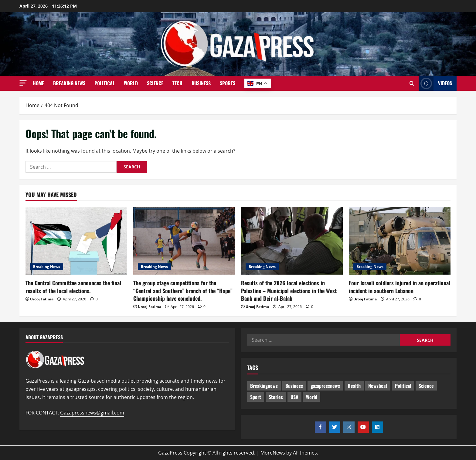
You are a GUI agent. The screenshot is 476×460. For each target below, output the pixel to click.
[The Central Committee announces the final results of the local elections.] (76, 241)
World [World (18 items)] (312, 397)
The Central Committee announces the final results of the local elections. (73, 287)
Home (38, 83)
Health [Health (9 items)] (354, 386)
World (131, 83)
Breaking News (69, 83)
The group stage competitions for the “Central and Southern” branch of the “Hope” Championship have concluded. (183, 290)
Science (155, 83)
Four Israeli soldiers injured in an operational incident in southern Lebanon (399, 287)
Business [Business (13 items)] (294, 386)
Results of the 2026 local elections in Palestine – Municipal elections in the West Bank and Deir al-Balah (289, 290)
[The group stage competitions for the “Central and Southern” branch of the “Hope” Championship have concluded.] (184, 241)
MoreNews (273, 453)
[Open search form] (412, 83)
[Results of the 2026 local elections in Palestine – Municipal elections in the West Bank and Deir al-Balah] (292, 241)
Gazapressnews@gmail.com (92, 413)
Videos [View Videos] (435, 83)
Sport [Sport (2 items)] (256, 397)
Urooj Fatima (42, 299)
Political (105, 83)
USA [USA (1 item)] (294, 397)
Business (201, 83)
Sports (228, 83)
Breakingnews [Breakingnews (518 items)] (264, 386)
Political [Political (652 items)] (403, 386)
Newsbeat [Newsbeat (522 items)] (378, 386)
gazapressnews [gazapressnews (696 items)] (325, 386)
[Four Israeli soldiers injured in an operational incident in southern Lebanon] (400, 241)
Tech (177, 83)
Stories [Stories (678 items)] (276, 397)
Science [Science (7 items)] (426, 386)
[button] (23, 83)
